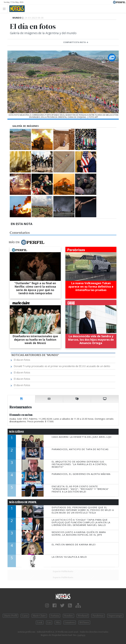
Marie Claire (39, 616)
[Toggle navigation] (5, 9)
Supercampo (115, 616)
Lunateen (70, 623)
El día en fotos (22, 360)
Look (40, 623)
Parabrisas (98, 616)
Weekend (83, 616)
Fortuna (55, 616)
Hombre (68, 616)
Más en (26, 242)
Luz (49, 623)
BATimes (84, 623)
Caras (25, 616)
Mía (58, 623)
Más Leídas (16, 432)
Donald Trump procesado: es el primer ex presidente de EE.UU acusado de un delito (62, 366)
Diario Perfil (10, 616)
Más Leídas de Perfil (23, 502)
